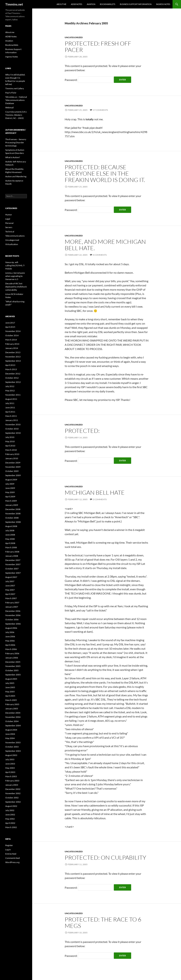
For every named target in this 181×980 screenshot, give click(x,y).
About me (61, 4)
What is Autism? (13, 157)
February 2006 (12, 653)
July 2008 (10, 530)
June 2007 (10, 586)
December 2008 (13, 509)
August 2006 (11, 628)
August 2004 (11, 730)
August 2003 (11, 755)
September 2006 (13, 624)
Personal (9, 223)
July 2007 (10, 581)
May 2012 (10, 391)
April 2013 (10, 365)
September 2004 (13, 726)
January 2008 (12, 556)
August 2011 (11, 399)
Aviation (91, 4)
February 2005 (12, 704)
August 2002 (11, 806)
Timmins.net (14, 4)
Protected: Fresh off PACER (98, 47)
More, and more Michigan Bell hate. (105, 245)
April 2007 (10, 594)
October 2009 (12, 471)
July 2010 (10, 437)
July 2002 (10, 810)
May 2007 (10, 590)
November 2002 (13, 793)
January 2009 (12, 505)
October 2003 (12, 747)
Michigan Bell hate (95, 492)
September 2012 (13, 382)
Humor (9, 215)
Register (9, 845)
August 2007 (11, 577)
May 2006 (10, 641)
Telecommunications (15, 236)
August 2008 (11, 526)
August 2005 (11, 679)
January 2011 (12, 420)
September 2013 (13, 361)
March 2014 (11, 340)
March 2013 (11, 369)
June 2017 (10, 323)
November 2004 (13, 717)
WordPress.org (12, 862)
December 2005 (13, 662)
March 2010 (11, 450)
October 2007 (12, 569)
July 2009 (10, 484)
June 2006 (10, 636)
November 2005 (13, 666)
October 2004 (12, 721)
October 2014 (12, 335)
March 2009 (11, 501)
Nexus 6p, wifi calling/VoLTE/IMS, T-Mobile (15, 265)
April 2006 (10, 645)
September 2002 (13, 802)
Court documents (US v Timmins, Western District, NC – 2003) (16, 115)
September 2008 (13, 522)
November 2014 (13, 331)
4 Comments (100, 255)
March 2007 (11, 598)
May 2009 (10, 492)
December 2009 (13, 463)
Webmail (9, 108)
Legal (8, 219)
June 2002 (10, 815)
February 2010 (12, 454)
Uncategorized (74, 37)
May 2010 (10, 441)
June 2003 (10, 764)
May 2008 (10, 539)
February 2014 (12, 344)
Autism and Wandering (16, 176)
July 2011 (10, 403)
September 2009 (13, 475)
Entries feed (11, 854)
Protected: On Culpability (105, 857)
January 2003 (12, 785)
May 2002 (10, 819)
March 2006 (11, 649)
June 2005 (10, 687)
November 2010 (13, 424)
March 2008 (11, 547)
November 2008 (13, 513)
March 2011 (11, 416)
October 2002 (12, 798)
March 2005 (11, 700)
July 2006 (10, 632)
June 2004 (10, 734)
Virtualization (12, 244)
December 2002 (13, 789)
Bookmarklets (108, 4)
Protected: (82, 431)
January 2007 (12, 607)
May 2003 (10, 768)
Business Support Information (136, 4)
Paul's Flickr (11, 93)
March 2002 (11, 827)
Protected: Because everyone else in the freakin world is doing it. (105, 173)
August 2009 (11, 480)
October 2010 (12, 429)
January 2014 (12, 348)
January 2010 (12, 458)
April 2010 (10, 446)
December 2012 (13, 374)
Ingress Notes (163, 4)
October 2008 (12, 518)
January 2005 (12, 709)
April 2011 (10, 412)
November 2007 (13, 564)
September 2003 (13, 751)
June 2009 (10, 488)
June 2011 (10, 407)
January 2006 (12, 658)
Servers (9, 227)
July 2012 (10, 386)
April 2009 (10, 497)
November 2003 (13, 742)
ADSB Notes (77, 4)
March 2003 (11, 776)
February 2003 (12, 781)
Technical (10, 232)
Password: (89, 80)
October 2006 (12, 620)
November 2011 (13, 395)
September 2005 (13, 675)
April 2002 (10, 823)
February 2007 (12, 603)
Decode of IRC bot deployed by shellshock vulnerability (16, 287)
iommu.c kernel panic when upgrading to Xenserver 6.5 (15, 276)
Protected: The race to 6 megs (103, 922)
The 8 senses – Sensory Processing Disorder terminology (16, 142)
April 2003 (10, 772)
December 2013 (13, 352)
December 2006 (13, 611)
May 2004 (10, 738)
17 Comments (100, 110)
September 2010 (13, 433)
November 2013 (13, 357)
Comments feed (13, 858)
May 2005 (10, 692)
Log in (8, 850)
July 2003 (10, 759)
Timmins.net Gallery (15, 88)
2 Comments (100, 499)
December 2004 (13, 713)
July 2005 (10, 683)
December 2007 (13, 560)
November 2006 (13, 615)
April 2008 (10, 543)
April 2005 (10, 696)
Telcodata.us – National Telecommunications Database (16, 100)
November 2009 (13, 467)
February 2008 (12, 552)
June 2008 (10, 535)
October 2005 (12, 670)
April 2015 (10, 327)
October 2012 (12, 378)
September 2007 (13, 573)
